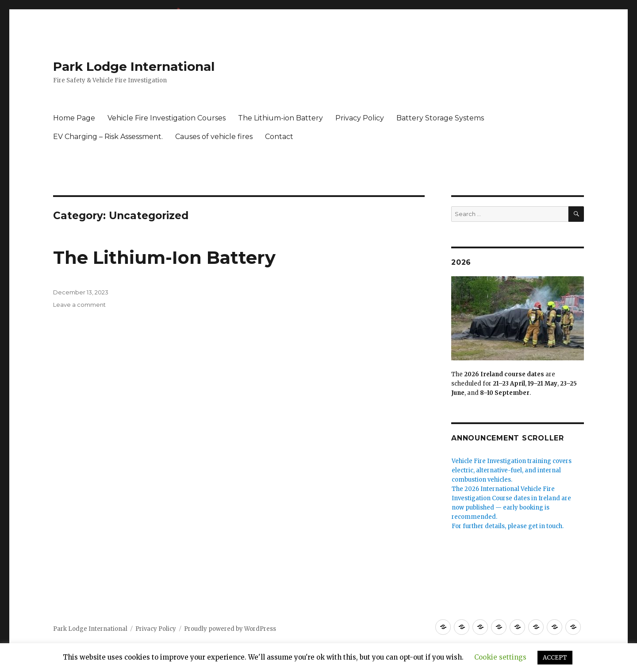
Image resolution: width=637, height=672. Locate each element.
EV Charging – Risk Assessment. (108, 137)
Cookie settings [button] (500, 657)
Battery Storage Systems (440, 118)
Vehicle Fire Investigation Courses (167, 118)
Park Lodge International (134, 66)
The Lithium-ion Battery (280, 118)
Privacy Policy (360, 118)
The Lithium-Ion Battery (164, 257)
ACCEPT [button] (555, 658)
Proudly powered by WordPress (230, 629)
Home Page (74, 118)
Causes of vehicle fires (214, 137)
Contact (279, 137)
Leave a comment (79, 305)
